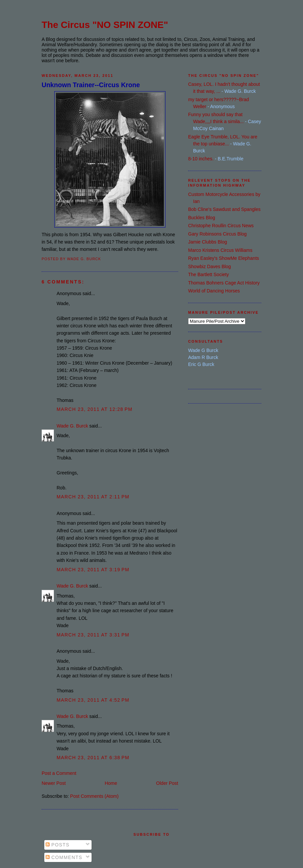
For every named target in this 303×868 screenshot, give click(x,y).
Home (111, 783)
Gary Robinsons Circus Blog (217, 234)
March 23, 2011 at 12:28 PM (95, 409)
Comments (64, 857)
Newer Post (54, 783)
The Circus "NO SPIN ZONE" (105, 25)
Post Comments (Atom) (94, 796)
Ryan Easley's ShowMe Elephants (224, 258)
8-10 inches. (201, 159)
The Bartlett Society (208, 274)
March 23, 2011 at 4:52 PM (93, 700)
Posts (58, 845)
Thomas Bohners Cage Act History (224, 283)
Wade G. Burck (72, 426)
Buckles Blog (202, 218)
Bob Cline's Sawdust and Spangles (224, 209)
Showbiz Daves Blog (209, 266)
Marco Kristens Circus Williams (220, 250)
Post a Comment (59, 773)
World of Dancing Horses (214, 291)
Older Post (167, 783)
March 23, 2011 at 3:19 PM (93, 570)
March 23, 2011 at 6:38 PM (93, 758)
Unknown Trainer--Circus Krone (91, 85)
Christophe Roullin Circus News (221, 226)
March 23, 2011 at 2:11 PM (93, 497)
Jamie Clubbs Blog (208, 242)
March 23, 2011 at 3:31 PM (93, 635)
